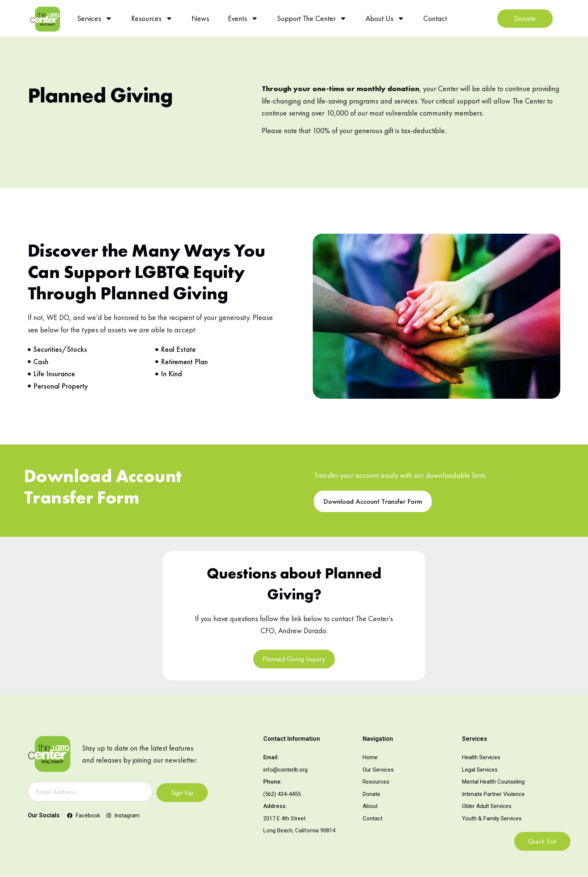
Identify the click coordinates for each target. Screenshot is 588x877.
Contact (435, 18)
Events (243, 18)
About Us (385, 18)
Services (95, 18)
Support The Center (312, 18)
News (200, 18)
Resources (152, 18)
